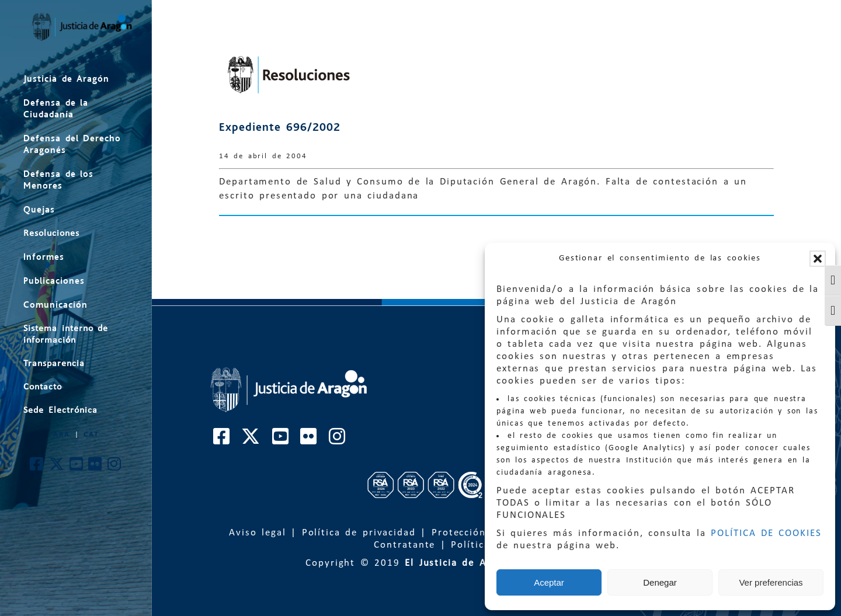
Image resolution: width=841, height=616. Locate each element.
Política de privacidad (359, 533)
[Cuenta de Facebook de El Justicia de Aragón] (37, 467)
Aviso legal (258, 533)
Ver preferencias (771, 582)
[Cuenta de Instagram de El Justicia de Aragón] (115, 467)
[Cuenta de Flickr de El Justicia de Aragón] (95, 467)
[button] (818, 259)
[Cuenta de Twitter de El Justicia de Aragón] (57, 467)
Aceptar (549, 582)
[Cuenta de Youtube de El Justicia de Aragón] (77, 467)
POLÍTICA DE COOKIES (766, 533)
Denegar (660, 582)
